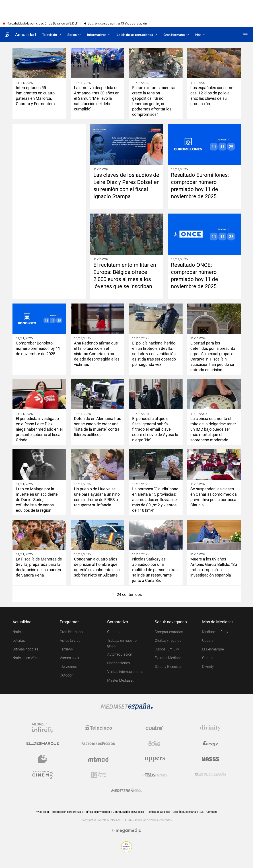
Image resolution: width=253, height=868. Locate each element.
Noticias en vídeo (26, 658)
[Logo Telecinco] (99, 728)
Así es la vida (70, 641)
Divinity (208, 667)
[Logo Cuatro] (154, 728)
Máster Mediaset (120, 680)
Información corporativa (66, 812)
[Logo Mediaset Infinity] (43, 728)
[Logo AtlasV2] (155, 775)
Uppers (208, 641)
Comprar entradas (169, 632)
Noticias (19, 632)
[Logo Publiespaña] (210, 775)
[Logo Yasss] (210, 759)
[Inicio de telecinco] (7, 35)
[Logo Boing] (154, 744)
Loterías (19, 641)
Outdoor (66, 675)
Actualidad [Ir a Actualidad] (26, 35)
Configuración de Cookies (128, 812)
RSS (201, 812)
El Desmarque (213, 649)
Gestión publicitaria (184, 812)
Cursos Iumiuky (167, 649)
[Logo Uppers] (154, 759)
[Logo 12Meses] (99, 775)
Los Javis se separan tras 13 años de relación (117, 24)
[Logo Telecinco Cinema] (43, 775)
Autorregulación (120, 654)
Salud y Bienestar (168, 667)
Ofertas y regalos (168, 641)
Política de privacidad (97, 812)
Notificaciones (118, 663)
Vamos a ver (70, 658)
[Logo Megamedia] (129, 831)
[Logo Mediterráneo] (127, 790)
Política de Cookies (158, 812)
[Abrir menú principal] (245, 35)
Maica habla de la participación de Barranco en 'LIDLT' (42, 24)
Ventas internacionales (125, 672)
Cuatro (207, 658)
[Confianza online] (126, 847)
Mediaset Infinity (215, 632)
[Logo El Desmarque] (43, 744)
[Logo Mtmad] (99, 759)
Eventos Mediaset (169, 658)
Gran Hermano (71, 632)
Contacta (114, 632)
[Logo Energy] (210, 744)
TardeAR (66, 649)
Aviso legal (42, 812)
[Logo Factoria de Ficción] (99, 744)
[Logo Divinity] (210, 728)
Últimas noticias (25, 649)
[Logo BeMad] (43, 759)
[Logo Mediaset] (127, 707)
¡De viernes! (69, 667)
